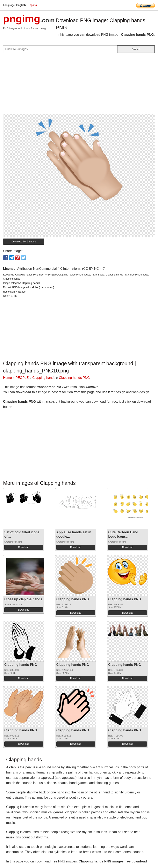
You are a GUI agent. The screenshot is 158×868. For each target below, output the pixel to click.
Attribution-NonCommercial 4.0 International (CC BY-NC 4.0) (61, 269)
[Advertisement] (79, 85)
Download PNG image (24, 242)
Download (24, 547)
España (32, 5)
